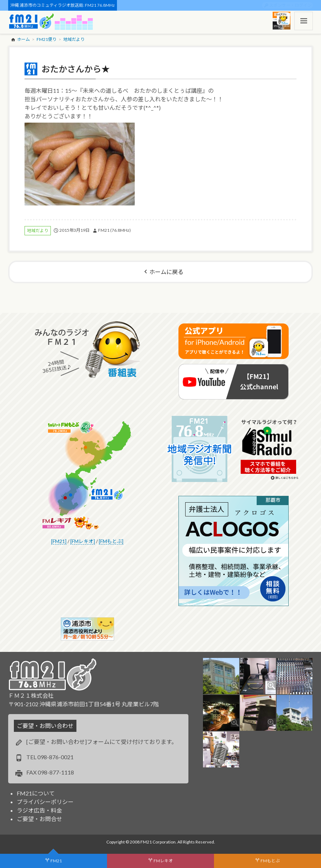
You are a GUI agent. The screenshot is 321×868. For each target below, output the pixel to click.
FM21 (56, 861)
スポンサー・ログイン (290, 5)
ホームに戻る (166, 272)
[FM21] (59, 541)
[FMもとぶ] (111, 541)
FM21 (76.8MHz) (114, 230)
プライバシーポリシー (45, 802)
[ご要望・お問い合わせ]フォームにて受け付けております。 (102, 742)
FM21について (36, 793)
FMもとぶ (270, 861)
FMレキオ (163, 861)
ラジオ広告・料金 (39, 810)
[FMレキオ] (83, 541)
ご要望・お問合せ (39, 819)
